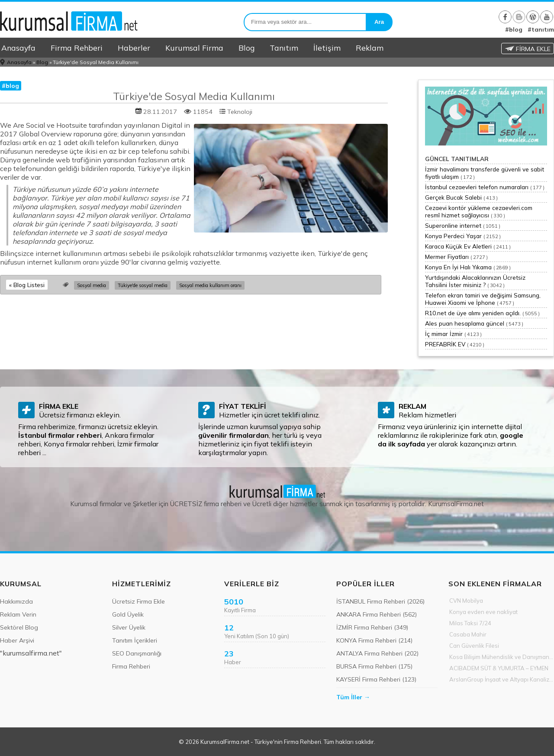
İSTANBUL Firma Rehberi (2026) (380, 601)
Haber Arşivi (17, 640)
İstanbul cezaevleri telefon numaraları (477, 187)
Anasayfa (18, 48)
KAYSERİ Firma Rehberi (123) (376, 679)
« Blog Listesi (27, 285)
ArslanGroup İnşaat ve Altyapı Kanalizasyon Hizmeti (502, 679)
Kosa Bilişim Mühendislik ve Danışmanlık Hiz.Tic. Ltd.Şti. (502, 657)
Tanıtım (284, 48)
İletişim (327, 48)
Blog (246, 48)
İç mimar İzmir (444, 334)
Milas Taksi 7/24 (470, 623)
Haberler (134, 48)
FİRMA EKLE (528, 49)
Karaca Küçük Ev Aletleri (458, 246)
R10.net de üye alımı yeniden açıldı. (473, 313)
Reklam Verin (18, 614)
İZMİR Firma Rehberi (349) (372, 627)
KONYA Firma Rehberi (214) (374, 640)
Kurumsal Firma (194, 48)
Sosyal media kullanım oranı (210, 285)
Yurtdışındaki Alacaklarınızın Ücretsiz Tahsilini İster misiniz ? (475, 281)
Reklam (370, 48)
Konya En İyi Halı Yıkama (458, 267)
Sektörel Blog (19, 627)
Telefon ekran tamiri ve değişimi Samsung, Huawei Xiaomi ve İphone (483, 299)
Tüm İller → (353, 697)
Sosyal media (92, 285)
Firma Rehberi (77, 48)
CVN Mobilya (466, 601)
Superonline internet (453, 225)
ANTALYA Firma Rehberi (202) (377, 653)
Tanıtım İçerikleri (135, 640)
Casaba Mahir (468, 634)
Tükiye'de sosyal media (143, 285)
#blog (514, 29)
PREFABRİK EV (445, 344)
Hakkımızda (16, 601)
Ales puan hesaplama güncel (465, 323)
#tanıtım (541, 29)
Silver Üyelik (129, 627)
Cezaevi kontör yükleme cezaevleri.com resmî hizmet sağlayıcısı (479, 211)
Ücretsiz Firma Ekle (138, 601)
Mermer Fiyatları (447, 257)
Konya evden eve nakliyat (483, 612)
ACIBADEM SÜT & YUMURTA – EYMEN (499, 668)
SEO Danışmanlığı (137, 653)
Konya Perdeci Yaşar (453, 236)
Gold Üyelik (128, 614)
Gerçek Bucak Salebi (453, 197)
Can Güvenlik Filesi (474, 646)
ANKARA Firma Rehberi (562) (377, 614)
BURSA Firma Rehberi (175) (374, 666)
